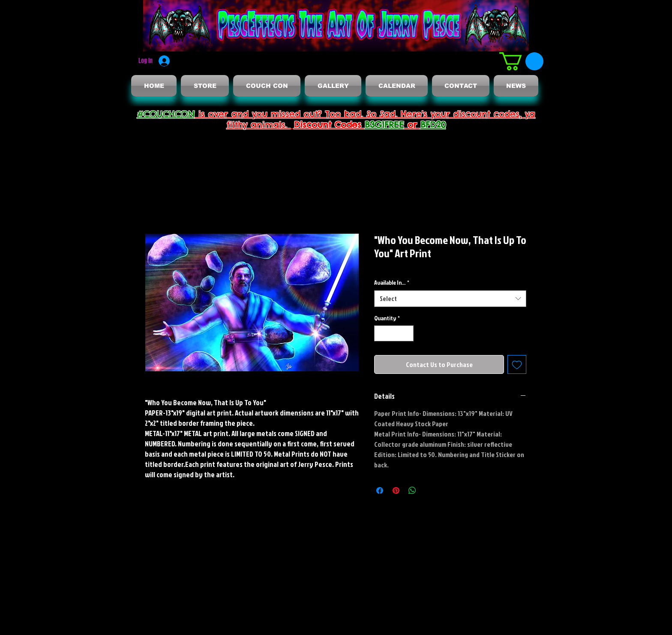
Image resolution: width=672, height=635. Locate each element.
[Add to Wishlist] (517, 364)
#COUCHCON (166, 114)
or (412, 125)
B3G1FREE (384, 125)
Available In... (392, 282)
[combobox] (450, 299)
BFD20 (433, 125)
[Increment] (407, 333)
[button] (521, 61)
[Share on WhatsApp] (412, 491)
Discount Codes (329, 125)
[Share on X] (429, 491)
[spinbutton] (394, 333)
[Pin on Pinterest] (396, 491)
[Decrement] (381, 333)
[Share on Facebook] (380, 491)
